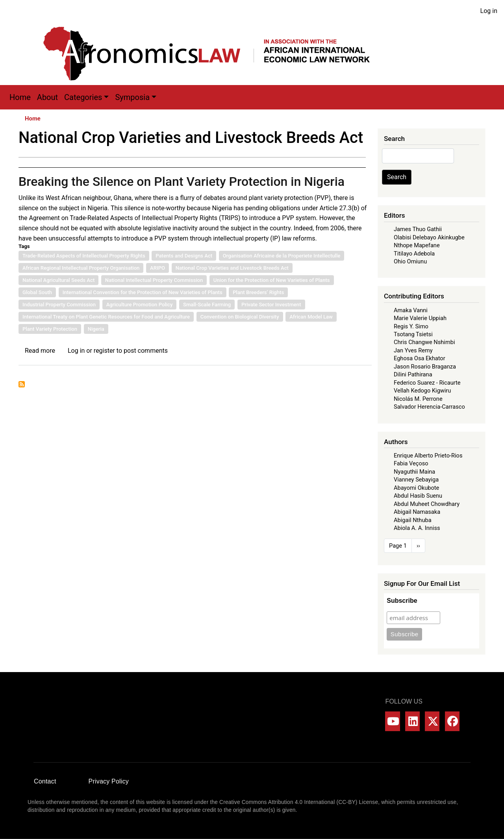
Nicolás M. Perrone (418, 399)
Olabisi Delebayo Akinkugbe (429, 237)
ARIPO (157, 268)
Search (397, 177)
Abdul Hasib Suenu (418, 496)
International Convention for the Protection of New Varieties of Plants (143, 292)
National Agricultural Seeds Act (58, 280)
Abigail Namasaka (417, 512)
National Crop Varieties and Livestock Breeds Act (232, 268)
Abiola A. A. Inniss (417, 528)
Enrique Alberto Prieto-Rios (428, 456)
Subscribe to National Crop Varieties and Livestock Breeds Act (22, 384)
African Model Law (311, 317)
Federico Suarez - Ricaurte (427, 383)
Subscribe (402, 601)
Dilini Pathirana (413, 374)
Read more (40, 351)
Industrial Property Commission (59, 305)
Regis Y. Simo (411, 326)
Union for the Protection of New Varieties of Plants (272, 280)
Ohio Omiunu (410, 261)
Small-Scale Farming (207, 305)
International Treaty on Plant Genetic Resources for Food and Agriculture (106, 317)
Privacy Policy (109, 781)
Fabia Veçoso (411, 463)
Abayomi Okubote (416, 488)
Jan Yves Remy (413, 350)
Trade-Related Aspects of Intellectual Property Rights (84, 256)
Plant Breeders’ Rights (258, 292)
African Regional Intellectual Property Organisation (81, 268)
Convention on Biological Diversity (240, 317)
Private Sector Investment (271, 305)
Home (20, 97)
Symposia (132, 97)
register (104, 351)
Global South (37, 292)
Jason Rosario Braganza (425, 367)
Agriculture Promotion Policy (140, 305)
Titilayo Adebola (414, 254)
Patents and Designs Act (184, 256)
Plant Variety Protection (50, 329)
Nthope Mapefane (417, 245)
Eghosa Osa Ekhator (420, 358)
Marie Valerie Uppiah (420, 318)
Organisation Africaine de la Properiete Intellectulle (282, 256)
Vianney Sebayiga (416, 480)
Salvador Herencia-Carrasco (429, 407)
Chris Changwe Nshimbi (424, 342)
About (47, 97)
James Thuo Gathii (418, 229)
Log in (489, 11)
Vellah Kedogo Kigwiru (422, 391)
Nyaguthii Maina (414, 472)
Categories (83, 97)
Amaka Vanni (411, 310)
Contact (45, 781)
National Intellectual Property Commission (154, 280)
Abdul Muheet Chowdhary (427, 504)
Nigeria (96, 329)
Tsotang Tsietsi (413, 334)
